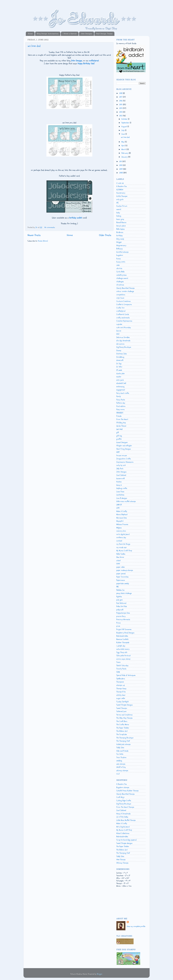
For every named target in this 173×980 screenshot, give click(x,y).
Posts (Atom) (43, 241)
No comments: (50, 227)
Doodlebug (120, 357)
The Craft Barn (122, 721)
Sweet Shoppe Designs (125, 705)
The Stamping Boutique (125, 738)
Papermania (121, 580)
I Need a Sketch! (70, 34)
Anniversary (121, 193)
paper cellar (121, 567)
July (123, 130)
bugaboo (120, 255)
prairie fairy (121, 616)
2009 (121, 169)
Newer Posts (34, 235)
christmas (120, 285)
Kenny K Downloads (123, 814)
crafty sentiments (123, 318)
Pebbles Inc (120, 590)
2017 (121, 97)
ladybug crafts (122, 488)
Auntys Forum (122, 206)
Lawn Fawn (120, 492)
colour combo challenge (125, 291)
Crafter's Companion (124, 304)
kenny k (119, 485)
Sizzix (118, 662)
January (125, 157)
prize (118, 626)
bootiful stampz (122, 252)
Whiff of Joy (121, 767)
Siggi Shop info (122, 652)
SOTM (118, 672)
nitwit (118, 561)
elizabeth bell (121, 383)
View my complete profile (136, 926)
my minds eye (121, 547)
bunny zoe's (121, 262)
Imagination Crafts (124, 459)
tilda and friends (122, 751)
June (123, 134)
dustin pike (120, 373)
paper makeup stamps (125, 570)
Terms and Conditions (124, 715)
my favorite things (123, 544)
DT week (119, 370)
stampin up (121, 685)
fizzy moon (120, 409)
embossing (120, 387)
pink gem (120, 600)
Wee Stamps (121, 860)
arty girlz (120, 199)
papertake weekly (123, 584)
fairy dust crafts (123, 393)
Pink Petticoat (121, 603)
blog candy (120, 239)
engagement (121, 390)
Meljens (119, 528)
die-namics (120, 344)
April (123, 146)
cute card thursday (124, 327)
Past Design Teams (104, 34)
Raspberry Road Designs (125, 633)
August (124, 127)
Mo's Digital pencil (123, 827)
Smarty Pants (121, 669)
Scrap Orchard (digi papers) (126, 840)
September (126, 123)
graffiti (119, 439)
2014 (121, 108)
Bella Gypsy (120, 229)
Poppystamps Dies (123, 613)
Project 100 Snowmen (124, 629)
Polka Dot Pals (122, 606)
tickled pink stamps (123, 744)
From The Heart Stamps (125, 807)
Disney (119, 350)
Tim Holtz (120, 754)
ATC (118, 203)
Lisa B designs (122, 498)
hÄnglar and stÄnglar (124, 446)
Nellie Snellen (121, 554)
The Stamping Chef (123, 741)
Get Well (119, 429)
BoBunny (120, 249)
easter (119, 377)
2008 (121, 173)
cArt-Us (119, 268)
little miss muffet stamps (126, 501)
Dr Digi (119, 364)
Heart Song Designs (124, 449)
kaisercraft (121, 478)
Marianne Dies (122, 518)
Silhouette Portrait (123, 656)
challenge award (122, 278)
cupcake (119, 324)
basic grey (120, 219)
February (125, 153)
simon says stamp (123, 659)
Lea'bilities (120, 495)
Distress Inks (122, 354)
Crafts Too (120, 308)
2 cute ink (120, 183)
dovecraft (120, 360)
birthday (120, 236)
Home (30, 34)
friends (119, 416)
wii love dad (34, 46)
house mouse (122, 455)
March (124, 149)
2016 (121, 101)
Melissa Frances (122, 524)
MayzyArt (120, 521)
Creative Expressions (124, 321)
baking (119, 216)
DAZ (118, 334)
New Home (120, 557)
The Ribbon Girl (122, 731)
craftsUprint (121, 311)
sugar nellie (121, 698)
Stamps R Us (121, 692)
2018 (121, 93)
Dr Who (119, 367)
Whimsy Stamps (122, 863)
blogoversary (121, 245)
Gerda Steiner (121, 426)
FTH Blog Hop (121, 423)
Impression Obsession (125, 462)
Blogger (100, 974)
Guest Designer (122, 442)
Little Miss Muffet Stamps (126, 820)
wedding (119, 761)
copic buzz (120, 298)
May (123, 142)
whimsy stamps (122, 771)
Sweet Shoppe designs (124, 843)
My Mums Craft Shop (124, 551)
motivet (119, 541)
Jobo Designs (86, 34)
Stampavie (120, 682)
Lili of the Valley (122, 817)
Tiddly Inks (120, 748)
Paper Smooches (122, 577)
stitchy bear (121, 695)
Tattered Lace (121, 711)
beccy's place (121, 226)
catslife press (121, 275)
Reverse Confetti (122, 639)
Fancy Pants (121, 400)
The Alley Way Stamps (124, 718)
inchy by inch (121, 465)
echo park (120, 380)
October (125, 119)
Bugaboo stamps (123, 787)
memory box (121, 531)
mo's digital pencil (123, 534)
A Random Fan (122, 186)
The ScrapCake (122, 734)
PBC (118, 587)
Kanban (119, 482)
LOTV (118, 508)
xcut (118, 774)
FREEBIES (120, 413)
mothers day (121, 538)
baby (118, 213)
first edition (121, 406)
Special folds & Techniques (126, 675)
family (119, 396)
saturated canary (123, 649)
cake (118, 265)
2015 (121, 105)
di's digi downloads (123, 341)
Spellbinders (121, 679)
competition (121, 295)
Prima (118, 623)
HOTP (118, 452)
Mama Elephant (122, 514)
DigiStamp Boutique (124, 347)
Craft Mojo (120, 797)
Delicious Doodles (123, 337)
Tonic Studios (121, 757)
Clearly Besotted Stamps (125, 288)
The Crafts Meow (123, 725)
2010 (121, 165)
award (119, 209)
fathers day (121, 403)
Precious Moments (123, 620)
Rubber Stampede (123, 643)
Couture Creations (123, 301)
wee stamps (121, 764)
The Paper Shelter (123, 728)
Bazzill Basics (121, 222)
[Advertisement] (127, 905)
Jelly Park (120, 469)
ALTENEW (120, 190)
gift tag (119, 436)
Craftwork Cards (123, 314)
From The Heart (122, 419)
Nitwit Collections (123, 833)
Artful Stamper (122, 196)
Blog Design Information (48, 34)
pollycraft (120, 610)
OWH (118, 564)
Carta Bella (120, 272)
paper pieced (121, 574)
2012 (121, 116)
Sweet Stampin (122, 708)
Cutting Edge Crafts (124, 801)
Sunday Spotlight (122, 702)
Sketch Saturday (122, 666)
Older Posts (105, 235)
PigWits (119, 597)
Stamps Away (121, 689)
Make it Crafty (122, 511)
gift (118, 432)
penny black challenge (124, 593)
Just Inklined (121, 475)
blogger (119, 242)
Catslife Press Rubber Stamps (127, 791)
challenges (120, 282)
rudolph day (121, 646)
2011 (121, 161)
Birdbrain (120, 232)
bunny (119, 259)
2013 (121, 112)
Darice (119, 331)
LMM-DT (119, 505)
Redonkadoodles (122, 636)
